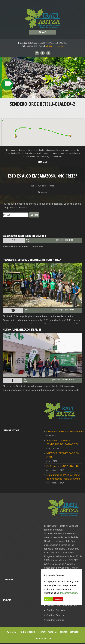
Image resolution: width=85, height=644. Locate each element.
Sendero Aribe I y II (56, 615)
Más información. (69, 593)
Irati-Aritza (69, 310)
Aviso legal (12, 632)
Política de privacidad (48, 632)
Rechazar (58, 599)
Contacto (74, 632)
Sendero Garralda (56, 610)
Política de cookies (27, 632)
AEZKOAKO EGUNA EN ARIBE (63, 466)
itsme (71, 240)
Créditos (64, 632)
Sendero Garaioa (55, 620)
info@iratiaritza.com (54, 46)
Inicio (33, 186)
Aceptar (48, 599)
